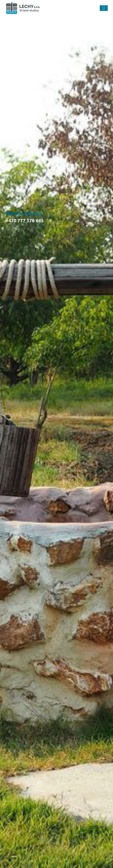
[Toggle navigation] (104, 8)
